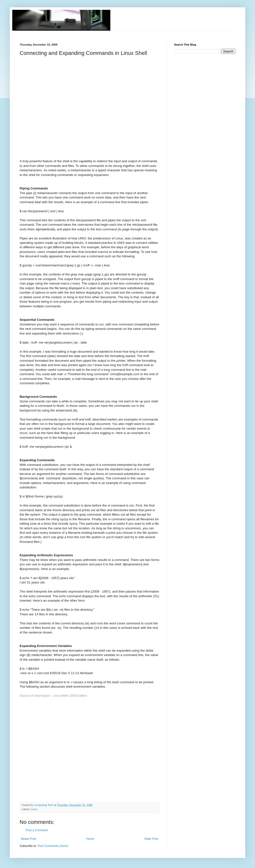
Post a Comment (37, 830)
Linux (34, 809)
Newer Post (28, 839)
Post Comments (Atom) (53, 846)
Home (90, 839)
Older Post (151, 839)
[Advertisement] (48, 108)
